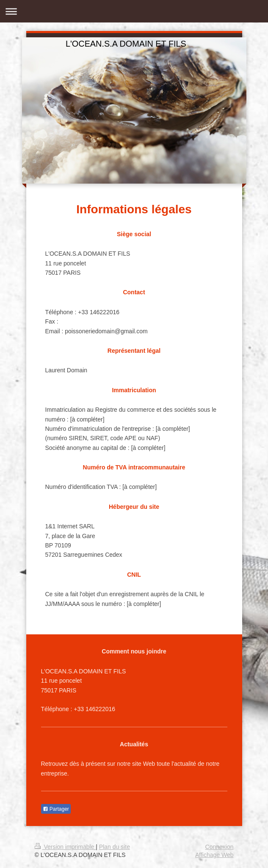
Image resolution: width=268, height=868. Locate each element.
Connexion (220, 847)
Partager (56, 809)
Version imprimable (65, 847)
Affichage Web (214, 855)
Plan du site (115, 847)
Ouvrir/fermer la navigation (134, 11)
